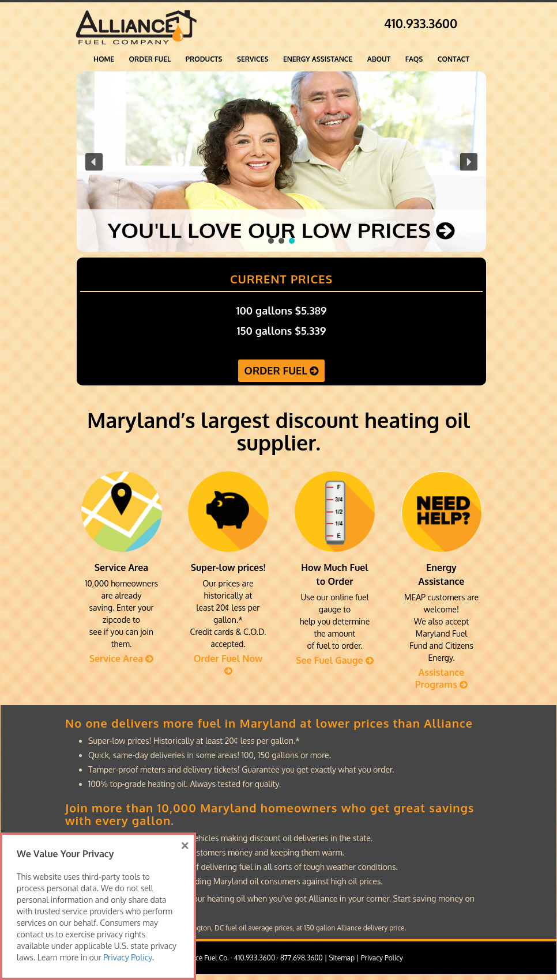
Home (104, 59)
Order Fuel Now (228, 664)
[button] (281, 161)
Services (253, 59)
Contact (453, 59)
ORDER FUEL (150, 59)
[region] (281, 161)
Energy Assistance (318, 59)
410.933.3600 (421, 23)
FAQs (414, 59)
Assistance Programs (441, 678)
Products (204, 59)
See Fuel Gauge (335, 660)
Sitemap (342, 958)
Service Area (122, 659)
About (379, 59)
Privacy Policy (382, 958)
